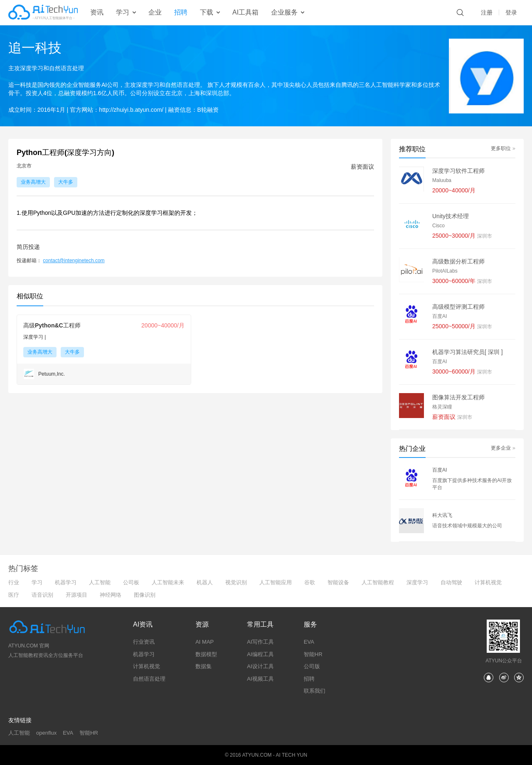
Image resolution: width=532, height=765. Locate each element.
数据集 (203, 666)
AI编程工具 (260, 654)
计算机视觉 (488, 582)
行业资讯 (144, 642)
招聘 (181, 12)
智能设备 (338, 582)
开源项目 (76, 595)
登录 (511, 12)
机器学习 (66, 582)
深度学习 (417, 582)
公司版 (312, 666)
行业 (14, 582)
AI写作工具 (260, 642)
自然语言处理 (149, 679)
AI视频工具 (260, 679)
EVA (309, 642)
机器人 (205, 582)
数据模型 (206, 654)
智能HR (313, 654)
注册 (487, 12)
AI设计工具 (260, 666)
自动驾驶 (451, 582)
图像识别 (145, 595)
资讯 (97, 12)
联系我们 (315, 691)
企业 (155, 12)
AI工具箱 (245, 12)
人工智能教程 (378, 582)
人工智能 (100, 582)
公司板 (131, 582)
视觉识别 (236, 582)
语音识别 (42, 595)
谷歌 (310, 582)
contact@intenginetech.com (74, 261)
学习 (37, 582)
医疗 (14, 595)
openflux (46, 733)
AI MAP (204, 642)
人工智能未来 (168, 582)
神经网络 (111, 595)
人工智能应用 (276, 582)
